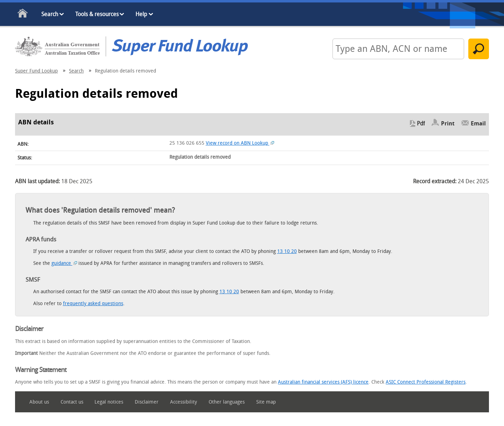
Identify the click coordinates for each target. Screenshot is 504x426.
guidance (64, 263)
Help (141, 14)
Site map (266, 402)
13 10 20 (287, 251)
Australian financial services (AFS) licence (323, 382)
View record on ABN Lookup (240, 143)
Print (448, 123)
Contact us (72, 402)
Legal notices (109, 402)
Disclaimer (147, 402)
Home (23, 15)
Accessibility (184, 402)
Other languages (227, 402)
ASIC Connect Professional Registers (426, 382)
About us (39, 402)
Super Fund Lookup (36, 71)
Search (50, 14)
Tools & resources (97, 14)
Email (478, 123)
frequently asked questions (93, 304)
